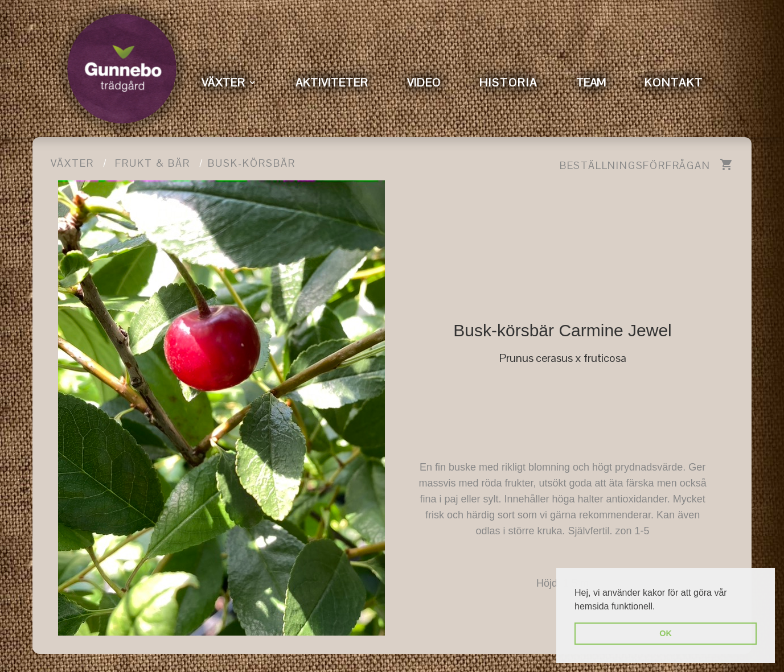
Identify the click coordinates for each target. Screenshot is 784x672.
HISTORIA (508, 83)
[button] (659, 607)
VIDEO (424, 83)
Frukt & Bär (153, 163)
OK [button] (666, 633)
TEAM (591, 83)
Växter (72, 163)
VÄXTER (223, 83)
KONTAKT (674, 83)
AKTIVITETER (332, 83)
